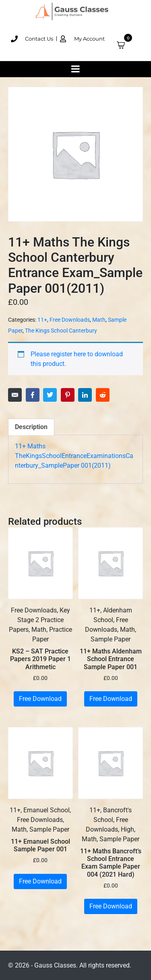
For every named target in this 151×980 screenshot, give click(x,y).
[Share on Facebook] (33, 395)
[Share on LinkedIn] (85, 395)
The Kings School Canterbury (61, 331)
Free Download (40, 699)
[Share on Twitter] (50, 395)
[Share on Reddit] (103, 395)
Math (99, 320)
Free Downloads (70, 320)
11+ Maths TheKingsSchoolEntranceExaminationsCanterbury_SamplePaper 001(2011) (74, 456)
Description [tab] (31, 427)
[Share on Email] (15, 395)
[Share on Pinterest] (68, 395)
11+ (42, 320)
